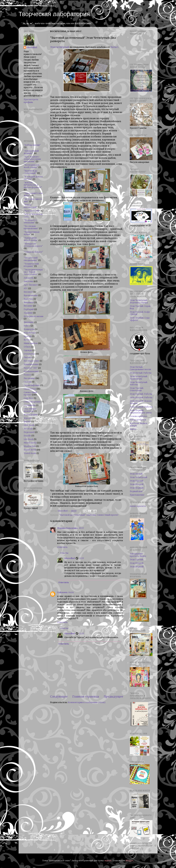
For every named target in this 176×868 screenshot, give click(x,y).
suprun (108, 861)
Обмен (27, 347)
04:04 (71, 592)
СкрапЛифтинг (32, 385)
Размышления (31, 371)
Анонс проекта (138, 506)
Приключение (31, 364)
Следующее (59, 697)
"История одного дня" (33, 200)
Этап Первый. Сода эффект (140, 319)
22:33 (82, 634)
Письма (28, 357)
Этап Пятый (136, 474)
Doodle (27, 436)
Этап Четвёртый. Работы (139, 383)
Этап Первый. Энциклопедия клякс (141, 412)
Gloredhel (70, 558)
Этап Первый (137, 488)
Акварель (29, 278)
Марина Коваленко (68, 528)
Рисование (29, 378)
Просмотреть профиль (31, 101)
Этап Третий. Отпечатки (137, 389)
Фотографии (31, 415)
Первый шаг (136, 491)
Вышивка (29, 302)
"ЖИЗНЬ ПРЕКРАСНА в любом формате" (33, 185)
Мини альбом (31, 343)
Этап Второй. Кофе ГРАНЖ (140, 313)
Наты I (114, 47)
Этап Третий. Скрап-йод (141, 307)
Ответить (62, 547)
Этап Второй (137, 484)
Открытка (29, 354)
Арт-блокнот (31, 285)
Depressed (29, 432)
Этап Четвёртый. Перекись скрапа (139, 301)
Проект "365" (31, 368)
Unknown (62, 592)
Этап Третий (136, 481)
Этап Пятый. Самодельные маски (140, 368)
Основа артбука (138, 416)
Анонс (133, 429)
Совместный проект (108, 515)
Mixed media (30, 443)
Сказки (28, 382)
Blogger (129, 861)
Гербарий (29, 309)
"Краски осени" (32, 211)
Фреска (28, 418)
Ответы (64, 553)
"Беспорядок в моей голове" (32, 166)
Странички (30, 405)
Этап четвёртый (60, 47)
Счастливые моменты (30, 410)
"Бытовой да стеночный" (72, 515)
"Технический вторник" (31, 265)
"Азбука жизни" (32, 145)
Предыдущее (113, 697)
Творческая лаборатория (54, 14)
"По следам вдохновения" (31, 227)
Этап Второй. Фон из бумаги (141, 402)
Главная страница (86, 697)
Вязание (28, 306)
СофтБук (28, 398)
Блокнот (28, 292)
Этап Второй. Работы (141, 398)
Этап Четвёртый (138, 477)
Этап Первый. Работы (141, 407)
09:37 (81, 528)
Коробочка (30, 333)
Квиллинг (29, 322)
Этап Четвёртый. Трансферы (139, 378)
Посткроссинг (31, 361)
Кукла (27, 340)
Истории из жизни (34, 316)
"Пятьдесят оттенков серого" (33, 245)
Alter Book (29, 425)
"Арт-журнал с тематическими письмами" (32, 159)
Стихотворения (32, 402)
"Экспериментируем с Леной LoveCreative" (33, 272)
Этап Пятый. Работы (141, 373)
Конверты (29, 329)
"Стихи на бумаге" (33, 252)
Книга (27, 326)
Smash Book (30, 450)
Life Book (29, 439)
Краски (28, 336)
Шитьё (27, 422)
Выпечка (28, 299)
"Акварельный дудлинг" (31, 152)
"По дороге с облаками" (31, 221)
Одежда (28, 350)
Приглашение (137, 495)
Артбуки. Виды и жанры (139, 424)
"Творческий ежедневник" (31, 259)
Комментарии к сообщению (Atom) (87, 702)
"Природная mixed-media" (31, 239)
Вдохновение (31, 295)
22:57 (82, 558)
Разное (27, 375)
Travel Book (30, 453)
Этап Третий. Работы (141, 394)
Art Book (28, 429)
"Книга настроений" (31, 206)
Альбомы (91, 515)
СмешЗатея (30, 389)
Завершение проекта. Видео (138, 555)
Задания (28, 313)
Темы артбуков (138, 420)
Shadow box (30, 446)
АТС (26, 288)
